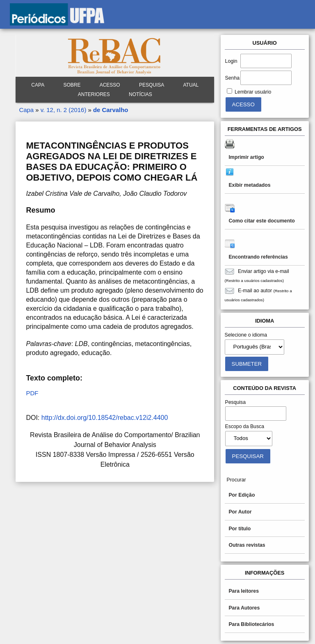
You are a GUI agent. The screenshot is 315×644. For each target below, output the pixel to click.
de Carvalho (111, 110)
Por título (240, 529)
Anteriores (94, 94)
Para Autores (244, 608)
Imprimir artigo (246, 157)
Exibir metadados (249, 185)
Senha (232, 78)
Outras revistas (247, 545)
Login (231, 61)
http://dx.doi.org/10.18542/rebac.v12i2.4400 (105, 418)
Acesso (110, 85)
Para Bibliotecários (251, 624)
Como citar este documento (261, 221)
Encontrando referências (258, 257)
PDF (32, 393)
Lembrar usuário (253, 92)
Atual (191, 85)
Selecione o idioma (246, 335)
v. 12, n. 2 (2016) (64, 110)
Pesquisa (152, 85)
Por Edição (242, 495)
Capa (38, 85)
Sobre (72, 85)
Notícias (140, 94)
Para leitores (244, 591)
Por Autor (240, 512)
